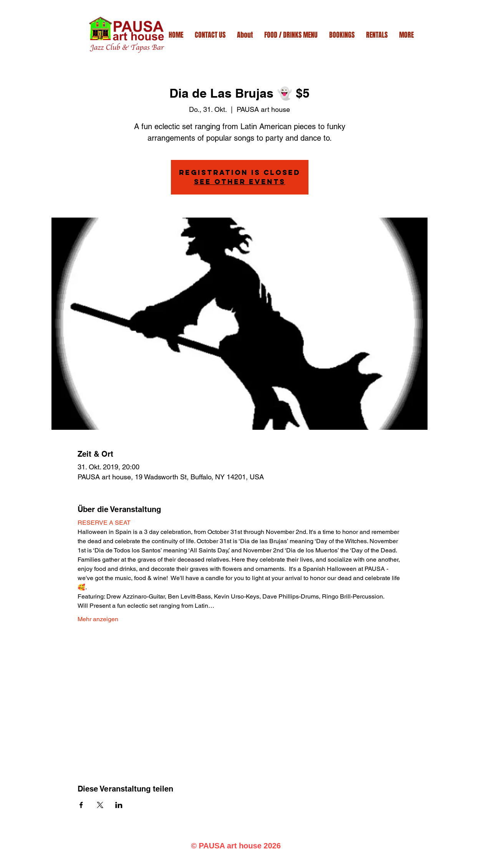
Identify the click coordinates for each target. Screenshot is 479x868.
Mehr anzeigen (98, 619)
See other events (240, 182)
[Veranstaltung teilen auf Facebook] (81, 805)
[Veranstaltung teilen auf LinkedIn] (119, 805)
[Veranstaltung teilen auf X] (100, 805)
